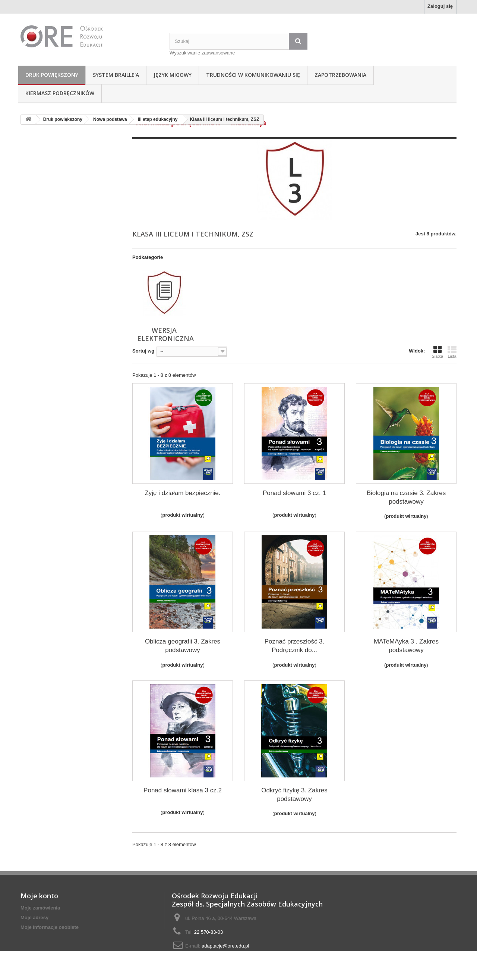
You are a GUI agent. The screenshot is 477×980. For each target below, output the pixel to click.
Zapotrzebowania (340, 75)
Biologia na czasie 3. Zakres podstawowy (406, 497)
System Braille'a (116, 75)
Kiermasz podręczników (60, 93)
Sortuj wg (143, 351)
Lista (452, 352)
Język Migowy (173, 75)
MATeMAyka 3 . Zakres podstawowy (406, 646)
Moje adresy (34, 918)
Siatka (437, 352)
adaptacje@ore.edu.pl (225, 946)
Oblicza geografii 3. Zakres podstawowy (183, 646)
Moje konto (39, 896)
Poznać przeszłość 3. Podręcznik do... (295, 646)
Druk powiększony (52, 75)
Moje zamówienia (40, 908)
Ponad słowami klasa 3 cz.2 (183, 790)
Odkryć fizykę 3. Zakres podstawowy (294, 795)
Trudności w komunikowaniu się (253, 75)
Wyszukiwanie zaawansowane (202, 53)
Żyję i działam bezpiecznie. (182, 493)
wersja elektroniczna (165, 334)
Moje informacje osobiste (50, 927)
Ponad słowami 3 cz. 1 (294, 493)
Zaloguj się (440, 6)
